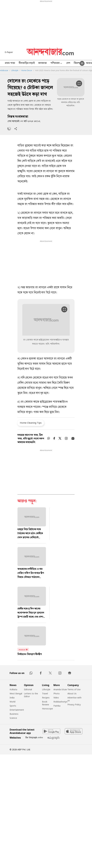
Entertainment (17, 710)
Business (14, 714)
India (12, 698)
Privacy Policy (74, 704)
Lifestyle (15, 70)
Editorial (28, 689)
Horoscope (47, 709)
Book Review (45, 703)
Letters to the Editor (31, 695)
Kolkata (13, 689)
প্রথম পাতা (10, 63)
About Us (72, 693)
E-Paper (9, 52)
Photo (57, 693)
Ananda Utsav (60, 689)
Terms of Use (74, 689)
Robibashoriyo (60, 702)
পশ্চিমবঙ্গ (57, 63)
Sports (13, 706)
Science (13, 718)
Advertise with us (74, 699)
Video (56, 698)
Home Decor (27, 70)
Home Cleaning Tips (31, 423)
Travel (45, 693)
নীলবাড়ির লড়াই (27, 63)
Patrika (57, 706)
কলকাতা (43, 63)
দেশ (68, 63)
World (12, 702)
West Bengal (16, 693)
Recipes (46, 698)
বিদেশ (77, 63)
